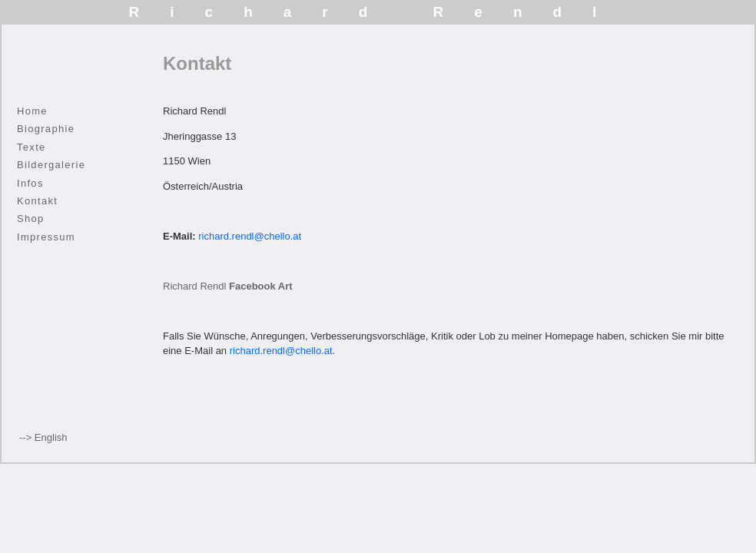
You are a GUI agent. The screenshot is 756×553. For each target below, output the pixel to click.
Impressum (46, 237)
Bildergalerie (51, 165)
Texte (31, 147)
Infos (30, 183)
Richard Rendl (228, 286)
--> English (43, 437)
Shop (31, 219)
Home (32, 111)
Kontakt (37, 201)
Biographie (46, 129)
